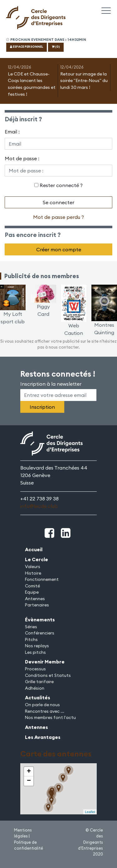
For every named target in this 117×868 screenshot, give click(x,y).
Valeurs (33, 567)
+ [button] (29, 772)
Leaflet (90, 812)
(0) (56, 47)
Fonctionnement (42, 579)
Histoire (33, 573)
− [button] (29, 781)
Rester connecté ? (61, 185)
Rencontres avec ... (45, 711)
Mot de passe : (22, 158)
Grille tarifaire (39, 682)
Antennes (35, 599)
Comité (32, 586)
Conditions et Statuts (48, 675)
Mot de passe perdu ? (58, 217)
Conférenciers (40, 633)
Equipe (32, 592)
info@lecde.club (39, 506)
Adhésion (35, 688)
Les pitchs (35, 652)
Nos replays (37, 646)
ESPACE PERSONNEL (27, 47)
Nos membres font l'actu (50, 717)
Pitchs (31, 639)
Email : (12, 132)
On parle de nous (42, 705)
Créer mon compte (59, 249)
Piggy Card (43, 304)
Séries (31, 627)
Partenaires (37, 605)
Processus (35, 669)
